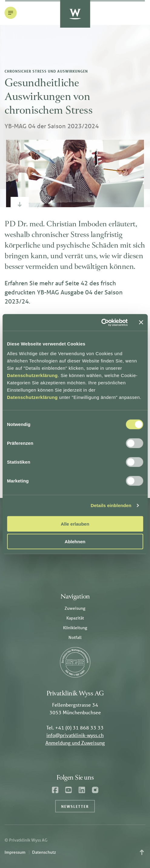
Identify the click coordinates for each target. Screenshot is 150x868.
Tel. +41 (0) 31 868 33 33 (75, 727)
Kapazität (75, 618)
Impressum (15, 852)
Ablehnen (75, 542)
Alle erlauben (75, 524)
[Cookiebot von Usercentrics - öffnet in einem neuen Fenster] (101, 322)
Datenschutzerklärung (32, 375)
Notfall (75, 637)
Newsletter (75, 806)
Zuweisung (75, 608)
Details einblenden (111, 505)
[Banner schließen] (141, 322)
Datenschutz (44, 852)
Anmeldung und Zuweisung (75, 743)
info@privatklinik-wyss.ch (75, 735)
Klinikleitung (75, 628)
